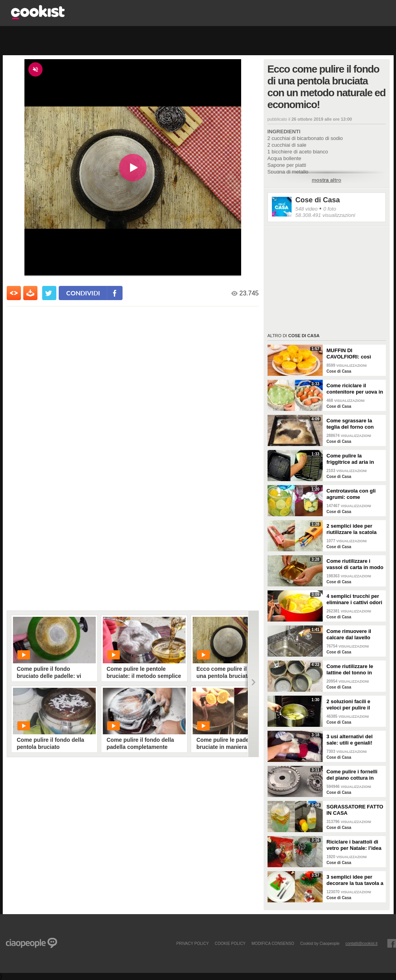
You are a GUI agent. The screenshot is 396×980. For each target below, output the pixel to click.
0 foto (330, 209)
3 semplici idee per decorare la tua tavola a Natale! (355, 880)
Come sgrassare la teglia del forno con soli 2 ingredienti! (350, 424)
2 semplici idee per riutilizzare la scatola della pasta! (352, 529)
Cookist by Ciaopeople (320, 943)
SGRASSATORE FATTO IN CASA (355, 810)
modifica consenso (273, 943)
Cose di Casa (318, 200)
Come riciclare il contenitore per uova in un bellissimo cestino (355, 389)
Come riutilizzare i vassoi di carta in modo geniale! (355, 564)
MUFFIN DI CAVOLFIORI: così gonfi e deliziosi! (349, 354)
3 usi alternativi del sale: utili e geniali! (350, 740)
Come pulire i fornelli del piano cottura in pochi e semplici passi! (355, 775)
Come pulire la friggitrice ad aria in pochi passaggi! (350, 459)
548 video (307, 209)
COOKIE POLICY (230, 943)
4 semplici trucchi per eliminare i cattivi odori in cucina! (355, 599)
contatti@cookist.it (362, 943)
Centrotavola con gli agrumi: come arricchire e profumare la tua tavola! (354, 494)
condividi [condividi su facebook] (83, 293)
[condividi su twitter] (49, 293)
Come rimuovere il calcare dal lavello (349, 634)
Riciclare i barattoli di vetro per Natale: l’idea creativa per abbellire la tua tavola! (355, 845)
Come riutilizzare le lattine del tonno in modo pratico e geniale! (350, 670)
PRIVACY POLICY (192, 943)
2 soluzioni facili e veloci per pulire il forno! (349, 705)
